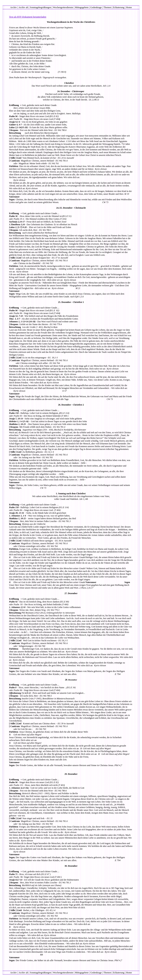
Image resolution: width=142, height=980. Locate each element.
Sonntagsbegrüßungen (40, 7)
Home (129, 7)
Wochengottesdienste (63, 7)
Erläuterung (119, 7)
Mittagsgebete (82, 7)
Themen (107, 7)
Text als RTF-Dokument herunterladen (28, 17)
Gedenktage (96, 7)
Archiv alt (23, 7)
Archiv (13, 7)
